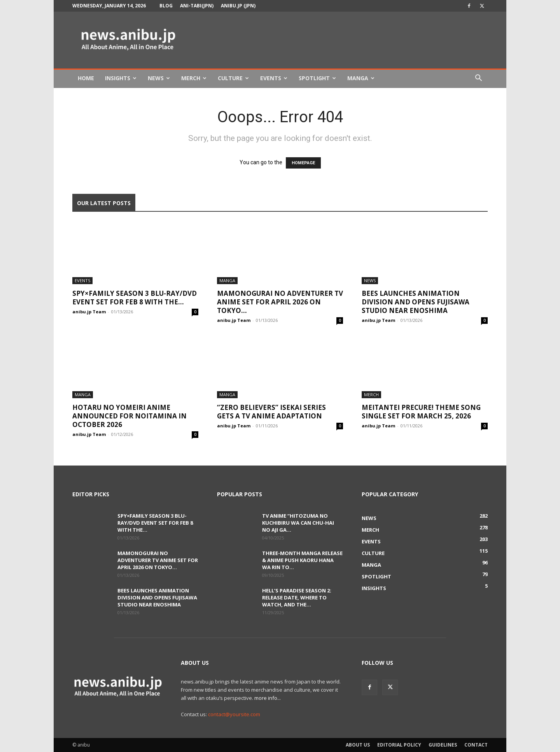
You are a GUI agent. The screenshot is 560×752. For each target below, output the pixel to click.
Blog (166, 6)
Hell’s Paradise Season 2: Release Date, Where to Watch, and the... (297, 597)
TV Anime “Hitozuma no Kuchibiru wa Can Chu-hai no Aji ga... (298, 523)
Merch (194, 78)
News (159, 78)
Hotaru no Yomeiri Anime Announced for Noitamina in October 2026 (129, 416)
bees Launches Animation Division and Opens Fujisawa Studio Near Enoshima (416, 302)
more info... (268, 698)
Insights (121, 78)
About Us (358, 745)
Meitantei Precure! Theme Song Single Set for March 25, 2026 (421, 412)
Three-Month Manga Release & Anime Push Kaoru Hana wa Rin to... (302, 560)
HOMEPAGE (303, 163)
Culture (233, 78)
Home (86, 78)
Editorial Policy (399, 745)
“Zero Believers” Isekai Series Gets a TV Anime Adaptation (271, 412)
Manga (361, 78)
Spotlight (317, 78)
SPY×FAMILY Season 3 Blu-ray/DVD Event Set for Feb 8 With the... (135, 298)
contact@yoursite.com (234, 714)
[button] (478, 79)
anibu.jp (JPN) (238, 6)
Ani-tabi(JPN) (197, 6)
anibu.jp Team (89, 312)
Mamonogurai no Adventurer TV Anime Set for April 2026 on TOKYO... (280, 302)
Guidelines (443, 745)
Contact (476, 745)
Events (274, 78)
